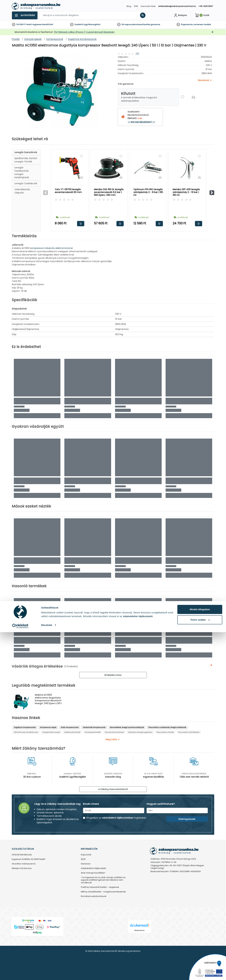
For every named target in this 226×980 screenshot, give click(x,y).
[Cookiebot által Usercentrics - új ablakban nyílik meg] (20, 974)
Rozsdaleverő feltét (93, 732)
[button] (212, 193)
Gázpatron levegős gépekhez (140, 732)
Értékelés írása (113, 675)
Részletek (47, 973)
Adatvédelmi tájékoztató (93, 868)
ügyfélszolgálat (92, 24)
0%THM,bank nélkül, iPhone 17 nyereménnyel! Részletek (84, 32)
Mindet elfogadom (200, 957)
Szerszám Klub (148, 6)
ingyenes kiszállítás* (43, 24)
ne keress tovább (202, 24)
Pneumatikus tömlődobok (189, 732)
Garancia (86, 864)
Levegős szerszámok (26, 152)
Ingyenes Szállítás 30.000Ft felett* (29, 859)
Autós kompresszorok (70, 727)
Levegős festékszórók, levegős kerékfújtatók (22, 172)
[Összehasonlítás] (193, 97)
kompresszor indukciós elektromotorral (51, 248)
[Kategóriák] (25, 15)
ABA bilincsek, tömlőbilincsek (26, 732)
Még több (111, 739)
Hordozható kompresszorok (94, 727)
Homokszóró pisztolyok (114, 732)
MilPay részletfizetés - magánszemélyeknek (103, 892)
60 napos (126, 24)
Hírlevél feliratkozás (22, 855)
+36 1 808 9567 (206, 6)
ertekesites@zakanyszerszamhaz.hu (177, 6)
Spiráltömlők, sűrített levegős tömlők (26, 160)
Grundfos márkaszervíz (24, 864)
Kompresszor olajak (48, 727)
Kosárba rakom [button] (81, 224)
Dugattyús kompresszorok (25, 727)
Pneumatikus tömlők (165, 732)
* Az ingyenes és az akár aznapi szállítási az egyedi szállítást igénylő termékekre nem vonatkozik (103, 880)
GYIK (136, 6)
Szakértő (79, 24)
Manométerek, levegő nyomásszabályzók (127, 727)
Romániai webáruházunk (94, 896)
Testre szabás (200, 968)
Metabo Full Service (22, 868)
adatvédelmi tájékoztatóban (118, 818)
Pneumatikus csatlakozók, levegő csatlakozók (167, 727)
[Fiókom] (180, 15)
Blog (129, 6)
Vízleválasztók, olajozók (22, 191)
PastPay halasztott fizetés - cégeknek (100, 887)
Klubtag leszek (187, 819)
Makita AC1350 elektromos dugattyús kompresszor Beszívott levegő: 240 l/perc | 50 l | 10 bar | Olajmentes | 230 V (48, 702)
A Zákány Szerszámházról (113, 789)
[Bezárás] (213, 32)
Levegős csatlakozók (26, 183)
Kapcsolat (86, 855)
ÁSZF (83, 859)
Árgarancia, (187, 24)
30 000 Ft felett (24, 24)
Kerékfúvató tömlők (72, 732)
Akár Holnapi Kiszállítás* (93, 873)
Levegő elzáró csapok (51, 732)
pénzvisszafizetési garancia (146, 24)
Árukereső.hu (139, 930)
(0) (137, 54)
